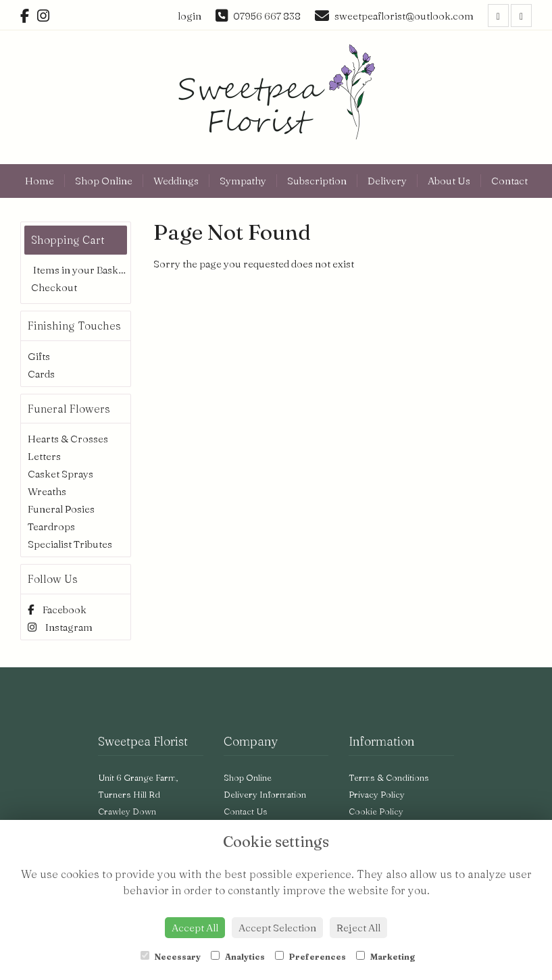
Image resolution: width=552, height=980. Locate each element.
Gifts (39, 356)
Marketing (385, 956)
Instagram (60, 627)
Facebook (57, 610)
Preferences (310, 956)
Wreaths (47, 491)
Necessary (171, 956)
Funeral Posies (61, 509)
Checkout (54, 287)
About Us (449, 181)
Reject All (358, 928)
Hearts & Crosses (68, 439)
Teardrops (51, 526)
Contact (509, 181)
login (190, 16)
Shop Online (104, 181)
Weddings (176, 181)
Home (40, 181)
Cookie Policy (376, 811)
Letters (44, 456)
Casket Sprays (60, 474)
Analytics (238, 956)
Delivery (387, 181)
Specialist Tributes (70, 544)
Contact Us (246, 811)
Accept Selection (277, 928)
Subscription (317, 181)
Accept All (195, 928)
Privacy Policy (377, 794)
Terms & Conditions (389, 777)
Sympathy (243, 181)
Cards (41, 374)
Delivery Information (265, 794)
